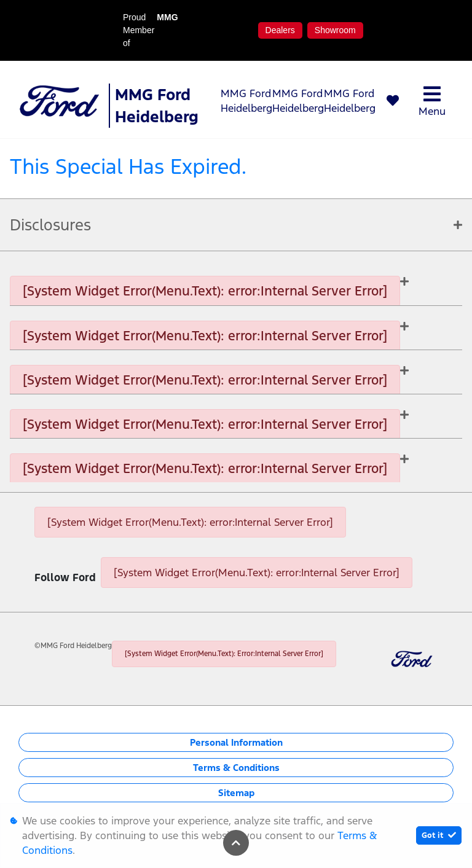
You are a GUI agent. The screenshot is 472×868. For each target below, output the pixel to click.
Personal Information (236, 742)
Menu (432, 101)
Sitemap (236, 793)
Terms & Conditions (236, 768)
